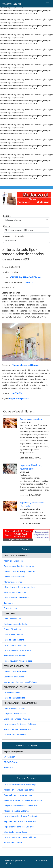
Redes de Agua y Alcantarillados (18, 661)
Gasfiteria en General (13, 634)
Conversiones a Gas (13, 619)
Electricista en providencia (16, 832)
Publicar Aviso (42, 860)
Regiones (7, 216)
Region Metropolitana (19, 398)
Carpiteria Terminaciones (15, 713)
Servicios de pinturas (13, 842)
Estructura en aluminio (14, 677)
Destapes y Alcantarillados (16, 624)
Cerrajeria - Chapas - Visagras (17, 719)
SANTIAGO (16, 393)
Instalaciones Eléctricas (14, 698)
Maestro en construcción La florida (19, 790)
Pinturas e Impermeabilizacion (25, 365)
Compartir (28, 282)
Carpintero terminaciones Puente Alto (21, 806)
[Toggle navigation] (48, 4)
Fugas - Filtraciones (12, 629)
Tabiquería (8, 603)
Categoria (8, 226)
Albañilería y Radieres (14, 561)
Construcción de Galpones (15, 671)
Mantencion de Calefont (14, 656)
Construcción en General (15, 576)
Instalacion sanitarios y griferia (18, 650)
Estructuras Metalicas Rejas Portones (21, 682)
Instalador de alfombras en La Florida (20, 837)
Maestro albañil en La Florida (17, 811)
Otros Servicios (11, 608)
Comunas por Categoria (14, 236)
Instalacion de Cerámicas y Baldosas (20, 724)
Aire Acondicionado (12, 692)
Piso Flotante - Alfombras (15, 735)
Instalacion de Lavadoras (15, 645)
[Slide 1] (22, 357)
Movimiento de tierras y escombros (19, 587)
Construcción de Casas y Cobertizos (20, 571)
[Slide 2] (31, 357)
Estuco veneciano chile (31, 419)
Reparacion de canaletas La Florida (19, 827)
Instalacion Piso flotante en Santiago (20, 785)
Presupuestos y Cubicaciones (17, 598)
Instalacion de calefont (14, 640)
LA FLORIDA (10, 757)
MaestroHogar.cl (11, 4)
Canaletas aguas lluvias (14, 708)
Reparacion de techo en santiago (18, 795)
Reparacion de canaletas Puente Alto (20, 821)
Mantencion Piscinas (13, 582)
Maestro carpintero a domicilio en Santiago (23, 800)
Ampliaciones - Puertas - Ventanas (19, 566)
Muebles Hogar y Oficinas (15, 592)
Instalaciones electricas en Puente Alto (21, 816)
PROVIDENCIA (11, 762)
